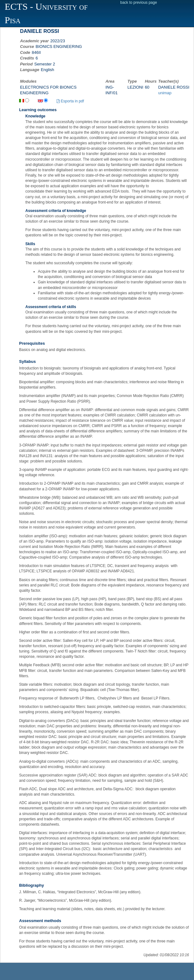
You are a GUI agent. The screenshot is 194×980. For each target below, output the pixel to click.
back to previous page (138, 3)
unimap (165, 93)
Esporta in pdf (70, 101)
